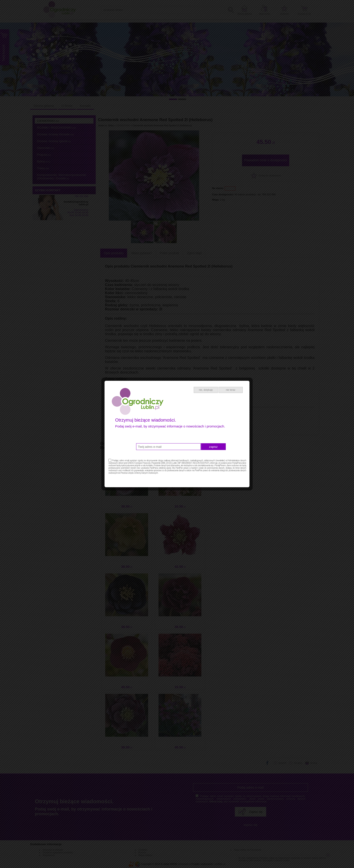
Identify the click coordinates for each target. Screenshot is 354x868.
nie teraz (231, 390)
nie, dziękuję (206, 390)
